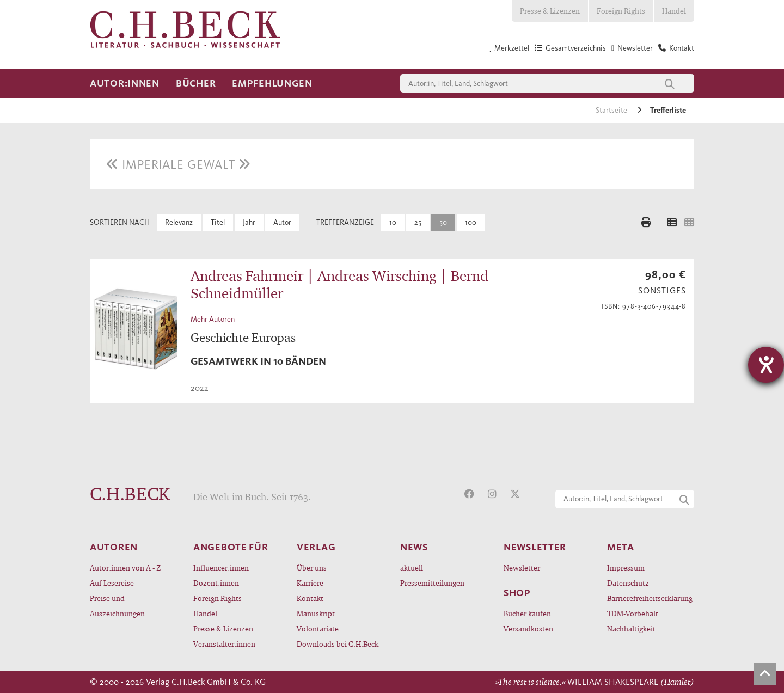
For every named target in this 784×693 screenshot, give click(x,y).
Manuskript (316, 613)
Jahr (249, 222)
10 (393, 222)
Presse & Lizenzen (550, 11)
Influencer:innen (221, 568)
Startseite (612, 110)
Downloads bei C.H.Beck (338, 644)
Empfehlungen (272, 83)
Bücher (196, 83)
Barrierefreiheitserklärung (650, 598)
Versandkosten (528, 628)
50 (443, 222)
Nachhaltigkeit (631, 628)
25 (418, 222)
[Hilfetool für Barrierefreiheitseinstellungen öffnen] (766, 365)
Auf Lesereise (112, 583)
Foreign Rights (621, 11)
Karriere (310, 583)
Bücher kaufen (527, 613)
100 (471, 222)
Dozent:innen (216, 583)
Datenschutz (628, 583)
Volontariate (318, 628)
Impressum (626, 568)
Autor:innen (125, 83)
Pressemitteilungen (432, 583)
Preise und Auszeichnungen (117, 606)
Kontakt (310, 598)
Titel (218, 222)
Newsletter (522, 568)
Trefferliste (668, 110)
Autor (282, 222)
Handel (674, 11)
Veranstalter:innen (224, 644)
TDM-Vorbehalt (633, 613)
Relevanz (179, 222)
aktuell (412, 568)
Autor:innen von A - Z (125, 568)
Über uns (312, 568)
